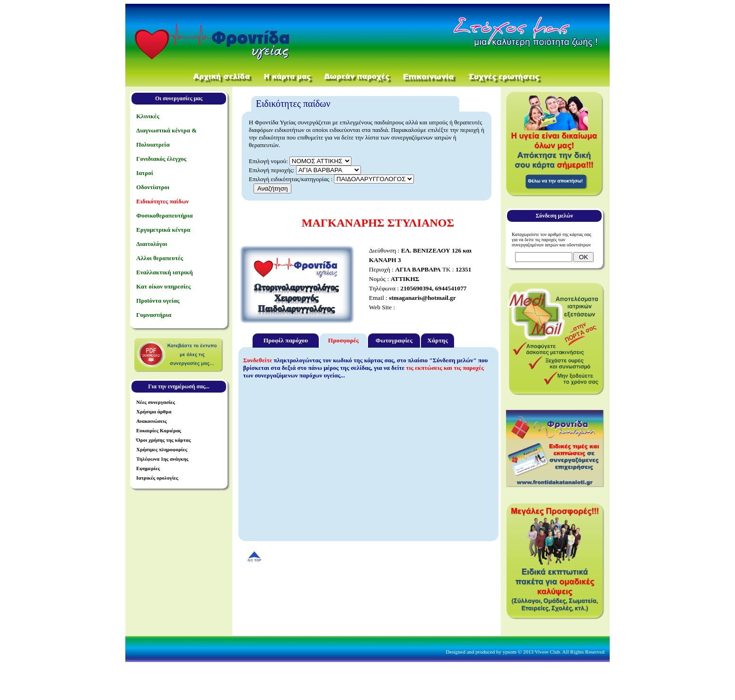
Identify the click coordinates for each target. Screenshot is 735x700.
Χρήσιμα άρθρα (154, 411)
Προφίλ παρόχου (286, 340)
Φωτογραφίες (394, 340)
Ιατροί (145, 173)
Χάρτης (437, 340)
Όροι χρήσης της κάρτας (163, 440)
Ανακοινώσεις (152, 421)
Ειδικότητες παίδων (162, 201)
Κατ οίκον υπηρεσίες (163, 286)
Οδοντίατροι (153, 187)
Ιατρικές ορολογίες (157, 478)
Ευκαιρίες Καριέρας (159, 430)
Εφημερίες (148, 468)
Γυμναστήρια (154, 315)
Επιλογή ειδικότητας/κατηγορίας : (291, 179)
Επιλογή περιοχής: (271, 170)
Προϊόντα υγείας (158, 301)
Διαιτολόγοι (152, 244)
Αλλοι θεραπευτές (160, 258)
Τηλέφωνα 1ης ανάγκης (162, 459)
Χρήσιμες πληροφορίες (162, 449)
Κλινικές (148, 116)
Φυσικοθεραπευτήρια (165, 215)
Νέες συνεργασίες (156, 402)
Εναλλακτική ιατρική (165, 272)
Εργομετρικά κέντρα (163, 230)
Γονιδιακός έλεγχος (161, 159)
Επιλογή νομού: (268, 161)
